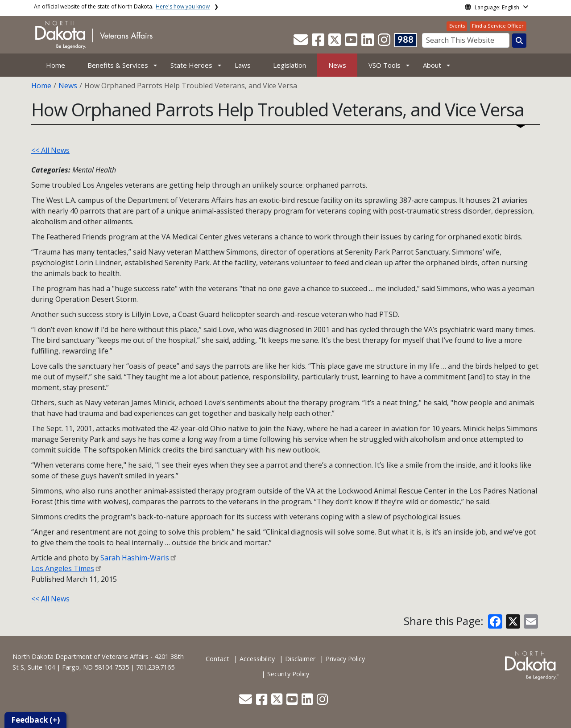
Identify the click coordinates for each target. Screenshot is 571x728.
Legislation (290, 65)
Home (56, 65)
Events (457, 26)
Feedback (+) (35, 720)
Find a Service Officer (498, 26)
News (337, 65)
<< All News (50, 150)
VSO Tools (385, 65)
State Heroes (191, 65)
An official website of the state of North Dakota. (122, 6)
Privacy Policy (345, 659)
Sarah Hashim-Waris (135, 558)
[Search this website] (519, 41)
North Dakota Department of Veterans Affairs (81, 656)
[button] (302, 42)
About (432, 65)
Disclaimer (300, 659)
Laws (243, 65)
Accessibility (257, 659)
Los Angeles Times (63, 568)
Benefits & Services (118, 65)
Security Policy (288, 674)
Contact (217, 659)
